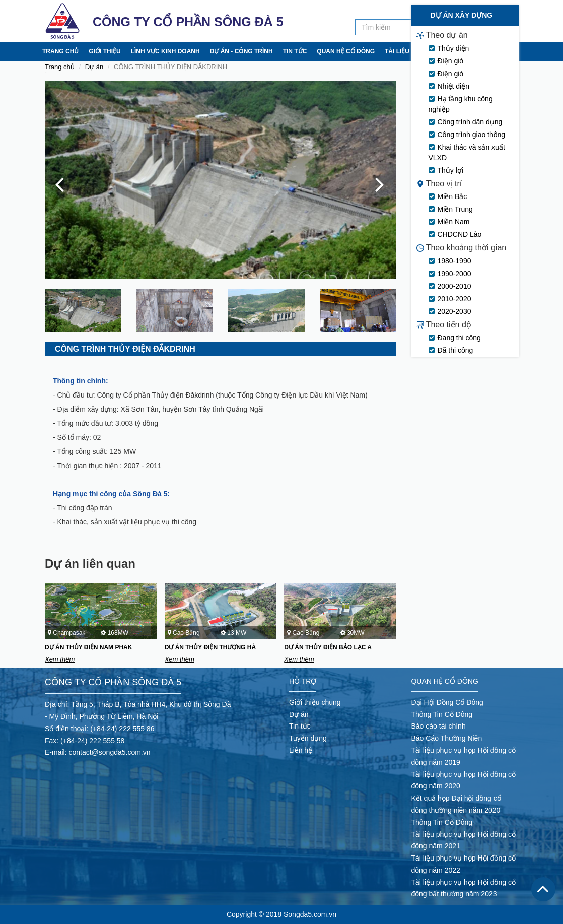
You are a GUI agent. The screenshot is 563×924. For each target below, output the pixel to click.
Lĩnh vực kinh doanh (165, 51)
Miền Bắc (452, 272)
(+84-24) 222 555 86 (122, 729)
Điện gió (451, 137)
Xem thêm (60, 659)
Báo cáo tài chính (438, 726)
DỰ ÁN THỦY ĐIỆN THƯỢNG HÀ (210, 647)
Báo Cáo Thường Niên (446, 738)
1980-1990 (454, 337)
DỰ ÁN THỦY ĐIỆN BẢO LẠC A (328, 647)
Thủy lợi (450, 246)
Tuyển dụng (439, 51)
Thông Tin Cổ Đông (442, 714)
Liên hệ (481, 51)
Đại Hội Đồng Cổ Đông (447, 702)
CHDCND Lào (460, 310)
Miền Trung (455, 285)
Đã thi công (455, 426)
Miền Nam (454, 297)
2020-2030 (454, 387)
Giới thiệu (104, 51)
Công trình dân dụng (470, 197)
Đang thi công (459, 413)
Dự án (94, 67)
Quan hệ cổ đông (346, 51)
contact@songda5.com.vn (109, 752)
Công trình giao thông (472, 210)
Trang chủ (60, 51)
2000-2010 (454, 362)
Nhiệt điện (453, 162)
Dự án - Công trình (241, 51)
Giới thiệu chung (315, 702)
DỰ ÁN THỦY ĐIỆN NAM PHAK (88, 647)
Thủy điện (453, 124)
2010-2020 (454, 374)
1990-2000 (454, 349)
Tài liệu (397, 51)
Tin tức (295, 51)
